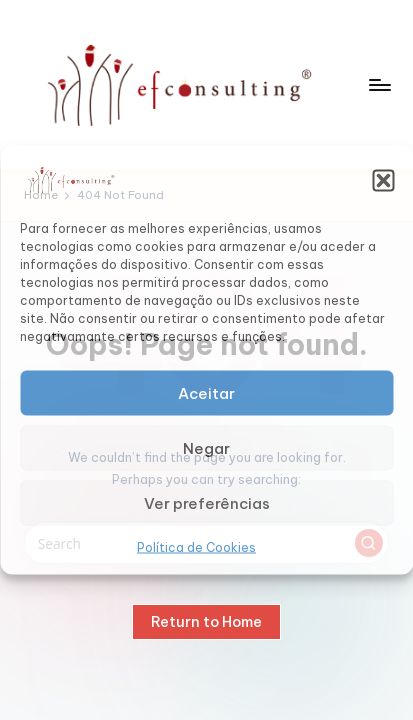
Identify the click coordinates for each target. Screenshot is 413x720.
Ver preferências (207, 502)
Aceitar (206, 392)
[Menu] (379, 84)
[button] (383, 180)
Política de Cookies (196, 547)
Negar (206, 447)
